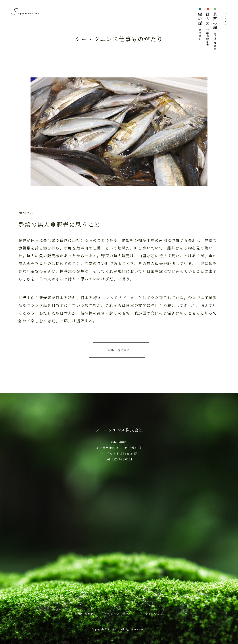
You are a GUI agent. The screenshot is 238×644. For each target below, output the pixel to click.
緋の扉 (207, 29)
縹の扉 (200, 26)
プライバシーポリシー (119, 614)
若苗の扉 (215, 31)
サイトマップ (154, 614)
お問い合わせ (84, 614)
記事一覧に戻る (119, 350)
